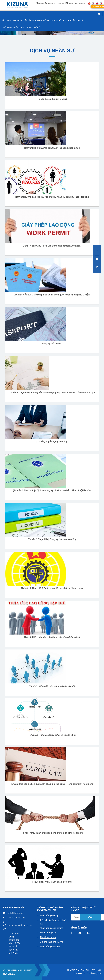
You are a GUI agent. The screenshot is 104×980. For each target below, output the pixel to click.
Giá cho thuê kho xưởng (51, 942)
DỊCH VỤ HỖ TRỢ (58, 20)
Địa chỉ (40, 4)
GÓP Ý (37, 27)
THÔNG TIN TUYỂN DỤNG (87, 974)
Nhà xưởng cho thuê (50, 946)
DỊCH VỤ (96, 970)
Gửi (90, 917)
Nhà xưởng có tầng (49, 916)
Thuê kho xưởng (48, 937)
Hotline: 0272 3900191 (55, 4)
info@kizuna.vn (16, 913)
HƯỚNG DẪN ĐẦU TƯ (78, 970)
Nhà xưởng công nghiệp (51, 928)
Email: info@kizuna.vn (75, 4)
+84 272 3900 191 (18, 918)
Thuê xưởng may (48, 933)
